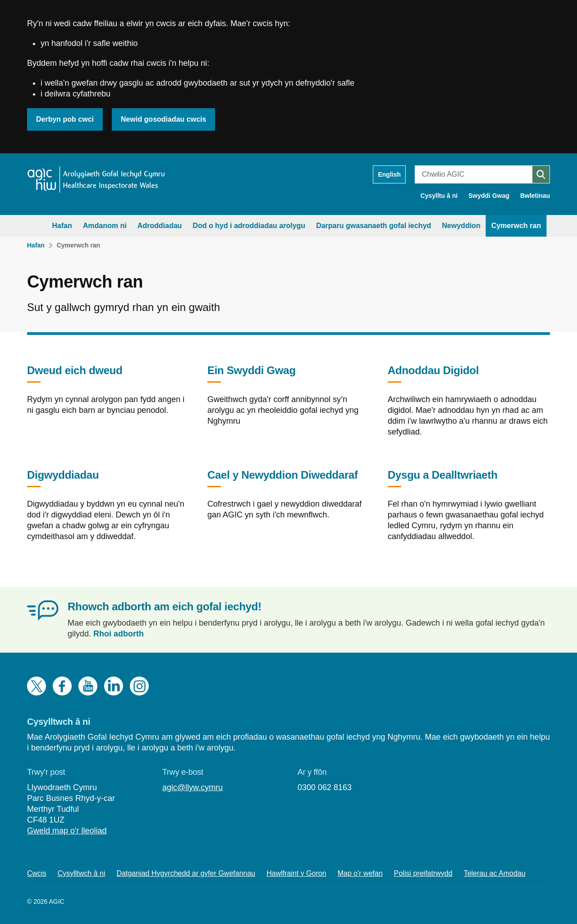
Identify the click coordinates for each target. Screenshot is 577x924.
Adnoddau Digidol (433, 373)
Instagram (139, 686)
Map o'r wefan (360, 873)
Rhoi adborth (119, 634)
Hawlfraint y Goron (296, 873)
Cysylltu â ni (439, 196)
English (389, 174)
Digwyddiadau (63, 478)
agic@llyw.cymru (192, 787)
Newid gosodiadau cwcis (163, 119)
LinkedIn (114, 686)
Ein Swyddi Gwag (252, 373)
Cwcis (37, 873)
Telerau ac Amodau (495, 873)
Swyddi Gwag (489, 196)
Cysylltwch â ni (82, 873)
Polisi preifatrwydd (423, 873)
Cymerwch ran (496, 226)
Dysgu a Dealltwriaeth (443, 478)
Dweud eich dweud (75, 373)
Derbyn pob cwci (65, 119)
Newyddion (442, 226)
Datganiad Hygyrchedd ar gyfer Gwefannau (186, 873)
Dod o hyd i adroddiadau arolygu (229, 226)
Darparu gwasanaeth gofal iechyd (354, 226)
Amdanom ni (85, 226)
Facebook (62, 686)
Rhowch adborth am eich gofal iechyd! (165, 606)
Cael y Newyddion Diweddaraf (283, 478)
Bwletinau (535, 196)
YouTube (88, 686)
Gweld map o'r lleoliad (67, 831)
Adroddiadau (140, 226)
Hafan (42, 226)
